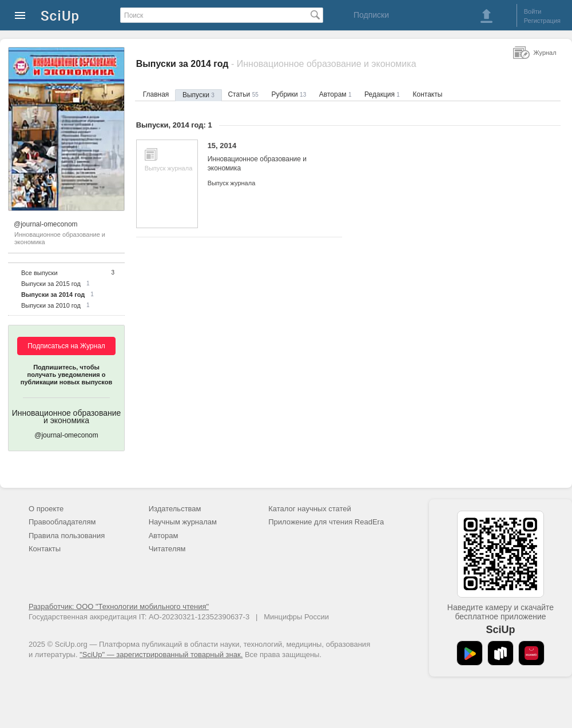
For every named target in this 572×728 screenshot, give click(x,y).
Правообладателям (62, 522)
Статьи (243, 94)
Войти (533, 11)
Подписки (371, 15)
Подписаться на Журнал (66, 346)
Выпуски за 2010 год (51, 305)
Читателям (167, 549)
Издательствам (175, 509)
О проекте (46, 509)
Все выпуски (39, 273)
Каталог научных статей (310, 509)
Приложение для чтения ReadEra (326, 522)
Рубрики (289, 94)
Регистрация (542, 21)
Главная (156, 94)
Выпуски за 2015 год (51, 284)
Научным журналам (183, 522)
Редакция (382, 94)
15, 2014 (266, 157)
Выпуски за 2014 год (53, 295)
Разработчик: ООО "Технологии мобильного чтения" (119, 606)
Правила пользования (67, 536)
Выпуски (198, 95)
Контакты (428, 94)
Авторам (335, 94)
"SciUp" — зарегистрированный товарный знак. (161, 655)
